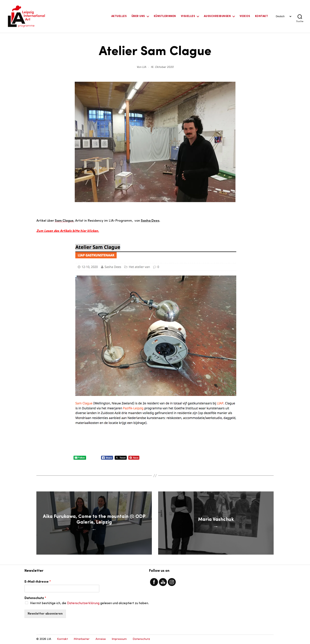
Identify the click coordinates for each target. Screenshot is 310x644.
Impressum (119, 639)
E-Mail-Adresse (38, 582)
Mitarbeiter (82, 639)
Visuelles (188, 16)
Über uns (138, 16)
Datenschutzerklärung (83, 603)
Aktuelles (119, 16)
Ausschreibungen (217, 16)
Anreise (101, 639)
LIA (144, 67)
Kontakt (261, 16)
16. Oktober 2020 (162, 67)
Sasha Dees (150, 221)
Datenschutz (35, 598)
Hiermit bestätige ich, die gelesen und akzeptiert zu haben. (89, 603)
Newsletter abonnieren (45, 614)
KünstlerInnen (165, 16)
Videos (245, 16)
